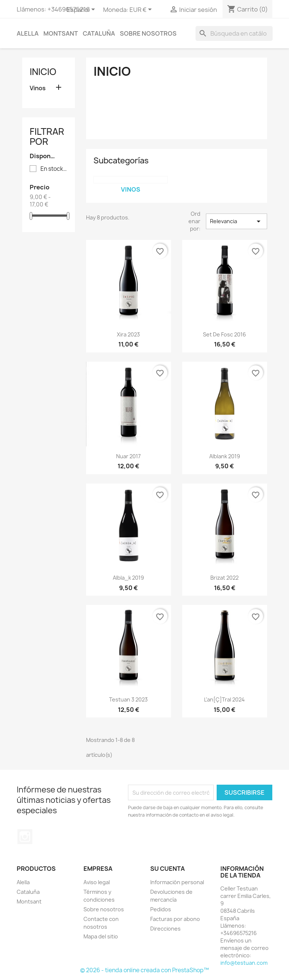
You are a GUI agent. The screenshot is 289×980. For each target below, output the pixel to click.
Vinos (38, 88)
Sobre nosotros (148, 33)
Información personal (177, 882)
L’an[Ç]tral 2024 (224, 699)
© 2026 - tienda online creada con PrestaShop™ (144, 970)
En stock (54, 169)
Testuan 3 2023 (128, 699)
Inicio (43, 72)
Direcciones (165, 929)
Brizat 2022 (224, 578)
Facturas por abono (175, 919)
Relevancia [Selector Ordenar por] (236, 221)
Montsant (61, 33)
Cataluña (99, 33)
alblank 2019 (225, 456)
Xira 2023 (128, 334)
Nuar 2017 (128, 456)
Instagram (25, 837)
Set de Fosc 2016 (224, 334)
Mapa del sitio (101, 936)
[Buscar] (234, 33)
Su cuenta (168, 869)
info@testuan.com (244, 963)
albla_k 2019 (128, 578)
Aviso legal (97, 882)
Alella (28, 33)
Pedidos (161, 909)
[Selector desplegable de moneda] (142, 10)
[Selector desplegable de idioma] (82, 10)
